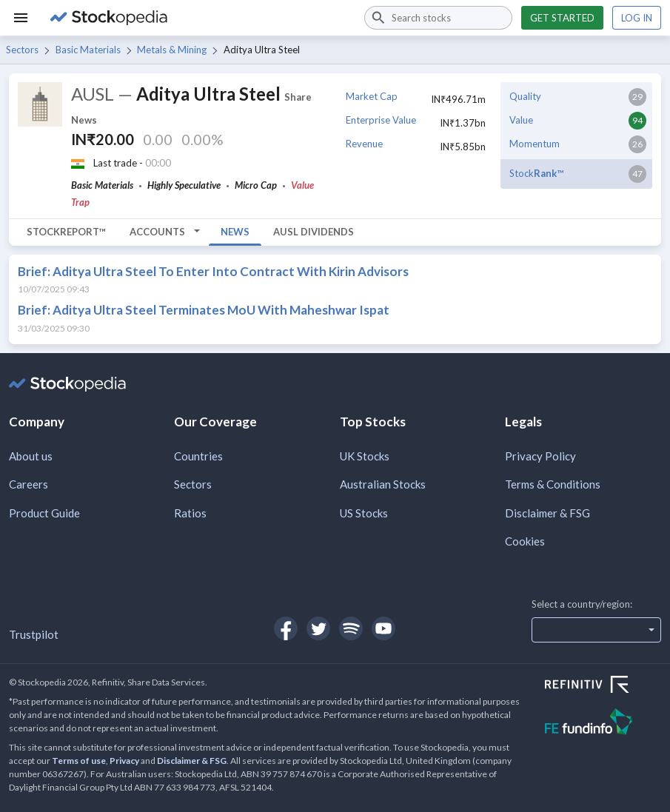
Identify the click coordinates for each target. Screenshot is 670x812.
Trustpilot (34, 634)
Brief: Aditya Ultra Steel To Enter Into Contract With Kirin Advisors (213, 271)
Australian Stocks (383, 484)
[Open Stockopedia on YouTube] (383, 628)
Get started (562, 18)
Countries (198, 456)
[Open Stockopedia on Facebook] (286, 628)
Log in (637, 18)
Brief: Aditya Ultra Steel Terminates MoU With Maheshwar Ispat (204, 310)
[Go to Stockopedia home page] (198, 18)
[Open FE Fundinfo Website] (603, 724)
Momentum (535, 144)
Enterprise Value (381, 120)
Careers (29, 484)
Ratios (190, 513)
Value (521, 120)
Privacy (124, 761)
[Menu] (21, 18)
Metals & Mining (172, 50)
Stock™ (536, 173)
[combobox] (438, 18)
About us (31, 456)
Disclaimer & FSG (547, 513)
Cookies (525, 541)
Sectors (22, 50)
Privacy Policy (540, 456)
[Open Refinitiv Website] (603, 686)
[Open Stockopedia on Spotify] (351, 628)
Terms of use (79, 761)
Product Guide (44, 513)
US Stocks (364, 513)
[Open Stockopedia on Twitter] (318, 628)
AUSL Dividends (314, 232)
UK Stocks (365, 456)
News (235, 232)
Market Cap (372, 96)
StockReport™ (66, 232)
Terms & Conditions (553, 484)
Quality (525, 96)
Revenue (364, 144)
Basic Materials (88, 50)
